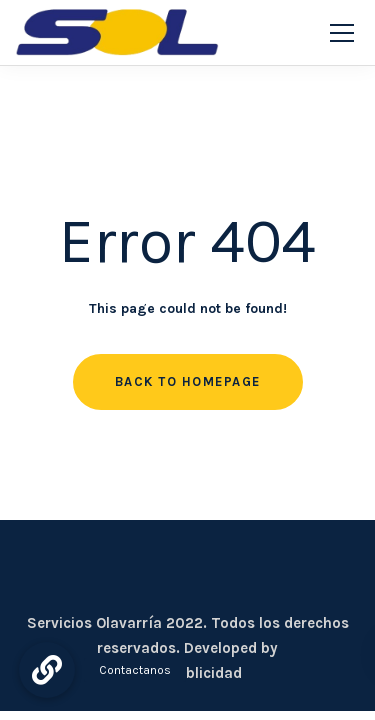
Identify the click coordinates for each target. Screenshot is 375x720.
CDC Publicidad (188, 673)
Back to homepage (188, 381)
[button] (47, 670)
